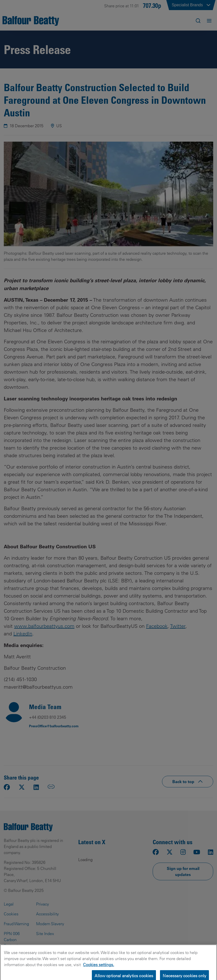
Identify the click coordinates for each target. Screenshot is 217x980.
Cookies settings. (99, 968)
